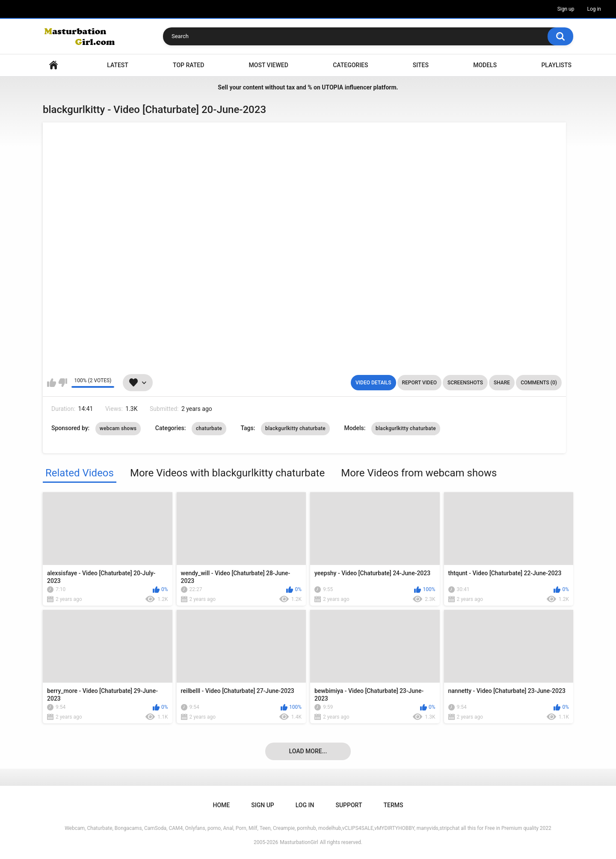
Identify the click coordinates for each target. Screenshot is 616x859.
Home (53, 65)
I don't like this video (63, 383)
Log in (594, 9)
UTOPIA (332, 87)
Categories (350, 65)
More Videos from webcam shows (419, 473)
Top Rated (188, 65)
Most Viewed (269, 65)
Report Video (419, 383)
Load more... (308, 751)
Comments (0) (539, 383)
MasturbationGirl (299, 842)
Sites (421, 65)
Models (485, 65)
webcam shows (118, 428)
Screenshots (465, 383)
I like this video (52, 383)
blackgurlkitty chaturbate (295, 428)
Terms (393, 805)
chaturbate (209, 428)
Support (349, 805)
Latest (118, 65)
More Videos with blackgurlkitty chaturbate (227, 473)
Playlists (556, 65)
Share (502, 383)
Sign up (566, 9)
